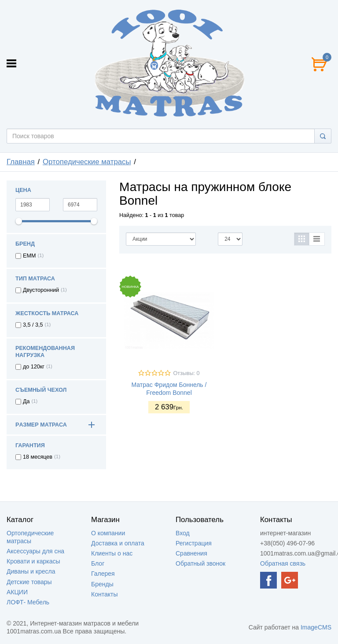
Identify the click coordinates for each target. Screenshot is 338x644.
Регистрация (194, 543)
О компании (108, 533)
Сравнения (191, 553)
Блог (98, 563)
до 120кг (34, 367)
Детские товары (29, 582)
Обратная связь (283, 563)
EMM (29, 256)
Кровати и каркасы (33, 561)
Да (26, 401)
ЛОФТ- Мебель (28, 602)
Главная (21, 162)
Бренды (102, 584)
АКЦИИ (17, 592)
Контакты (104, 594)
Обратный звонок (200, 563)
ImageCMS (316, 627)
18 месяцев (38, 457)
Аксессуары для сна (35, 551)
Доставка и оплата (118, 543)
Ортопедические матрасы (87, 162)
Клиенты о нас (112, 553)
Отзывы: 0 (186, 373)
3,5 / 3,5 (33, 325)
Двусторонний (41, 290)
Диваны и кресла (31, 571)
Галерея (103, 574)
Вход (183, 533)
